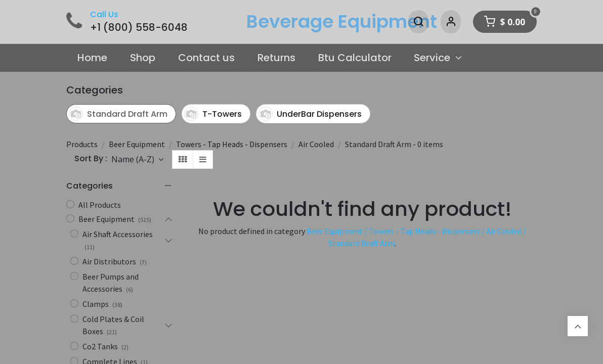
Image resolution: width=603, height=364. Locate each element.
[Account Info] (451, 22)
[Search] (418, 22)
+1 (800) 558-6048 (139, 27)
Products (82, 144)
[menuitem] (93, 58)
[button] (137, 159)
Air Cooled (316, 144)
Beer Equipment (137, 144)
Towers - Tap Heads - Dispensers (232, 144)
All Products (100, 205)
